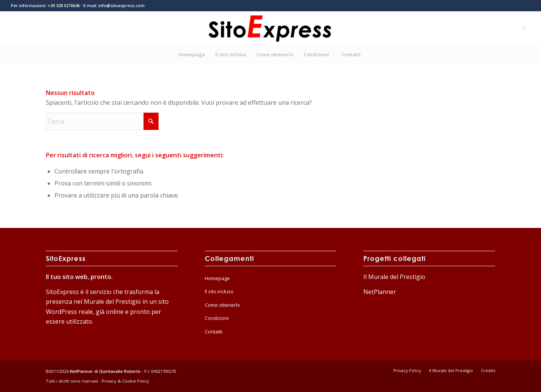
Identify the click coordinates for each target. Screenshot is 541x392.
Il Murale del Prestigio (394, 277)
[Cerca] (102, 121)
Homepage (217, 278)
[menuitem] (192, 54)
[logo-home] (270, 28)
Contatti (214, 332)
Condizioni (217, 318)
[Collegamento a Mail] (524, 28)
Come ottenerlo (222, 305)
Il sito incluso (219, 291)
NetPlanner (380, 292)
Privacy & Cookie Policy (125, 381)
